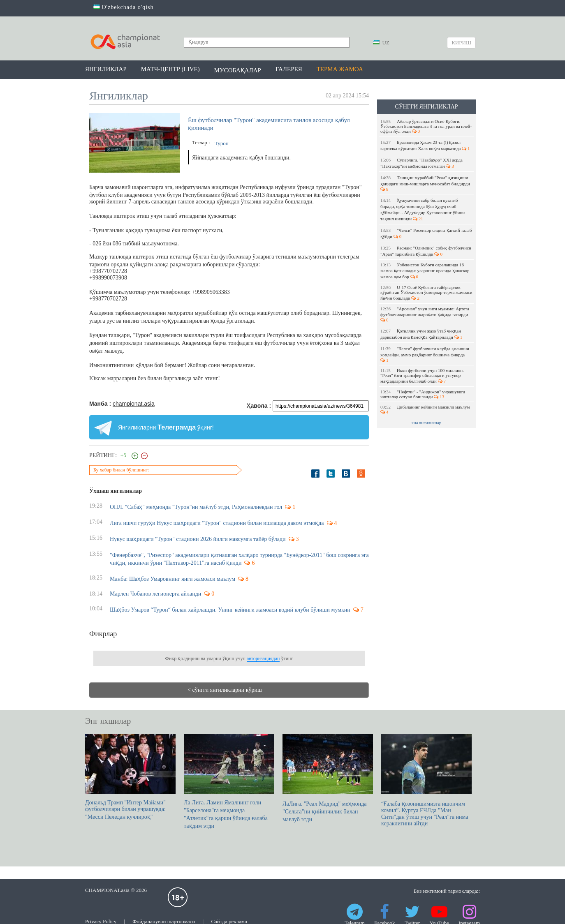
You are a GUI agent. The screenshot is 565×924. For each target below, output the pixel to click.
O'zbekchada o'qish (124, 7)
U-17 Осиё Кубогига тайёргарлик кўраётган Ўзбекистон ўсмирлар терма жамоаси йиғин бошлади (426, 293)
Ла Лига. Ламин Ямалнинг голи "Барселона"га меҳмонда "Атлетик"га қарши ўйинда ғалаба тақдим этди (229, 782)
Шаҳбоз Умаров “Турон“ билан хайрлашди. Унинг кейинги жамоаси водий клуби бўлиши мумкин (230, 610)
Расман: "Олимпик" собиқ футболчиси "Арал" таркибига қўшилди (426, 251)
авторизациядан (263, 658)
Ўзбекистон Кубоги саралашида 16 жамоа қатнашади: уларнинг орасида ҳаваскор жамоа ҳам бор (425, 271)
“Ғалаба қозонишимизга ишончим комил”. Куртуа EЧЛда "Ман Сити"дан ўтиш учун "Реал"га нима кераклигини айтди (426, 780)
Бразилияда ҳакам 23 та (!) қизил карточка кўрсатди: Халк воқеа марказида (425, 145)
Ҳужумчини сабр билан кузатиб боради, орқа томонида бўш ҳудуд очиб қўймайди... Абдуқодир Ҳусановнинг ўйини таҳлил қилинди (423, 209)
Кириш (461, 43)
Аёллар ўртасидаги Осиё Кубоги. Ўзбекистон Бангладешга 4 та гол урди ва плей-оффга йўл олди (426, 126)
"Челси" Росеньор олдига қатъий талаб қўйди (426, 233)
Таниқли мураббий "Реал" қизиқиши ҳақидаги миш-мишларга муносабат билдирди (426, 183)
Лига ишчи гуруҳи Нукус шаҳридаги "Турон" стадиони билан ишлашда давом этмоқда (217, 523)
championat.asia (134, 404)
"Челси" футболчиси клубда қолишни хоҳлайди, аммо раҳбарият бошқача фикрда (425, 354)
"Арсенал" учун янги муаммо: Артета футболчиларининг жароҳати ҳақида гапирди (425, 314)
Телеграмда (177, 427)
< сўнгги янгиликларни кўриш (225, 690)
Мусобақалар (238, 70)
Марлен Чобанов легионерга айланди (155, 594)
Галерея (289, 69)
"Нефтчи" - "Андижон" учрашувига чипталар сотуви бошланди (423, 394)
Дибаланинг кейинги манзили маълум (426, 409)
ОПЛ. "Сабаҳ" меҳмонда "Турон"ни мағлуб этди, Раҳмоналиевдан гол (196, 507)
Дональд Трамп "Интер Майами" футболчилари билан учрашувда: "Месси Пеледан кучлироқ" (130, 777)
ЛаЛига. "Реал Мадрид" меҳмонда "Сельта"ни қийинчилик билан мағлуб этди (328, 778)
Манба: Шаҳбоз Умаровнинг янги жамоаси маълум (173, 579)
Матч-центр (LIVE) (170, 69)
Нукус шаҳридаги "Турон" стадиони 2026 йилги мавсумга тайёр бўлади (198, 539)
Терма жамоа (340, 69)
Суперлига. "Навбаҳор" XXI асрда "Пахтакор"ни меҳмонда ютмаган (421, 163)
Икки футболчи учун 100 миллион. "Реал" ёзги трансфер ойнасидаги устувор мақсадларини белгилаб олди (422, 376)
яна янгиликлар (427, 423)
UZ (381, 43)
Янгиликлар (106, 69)
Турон (222, 143)
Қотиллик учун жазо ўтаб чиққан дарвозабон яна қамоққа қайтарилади (421, 334)
